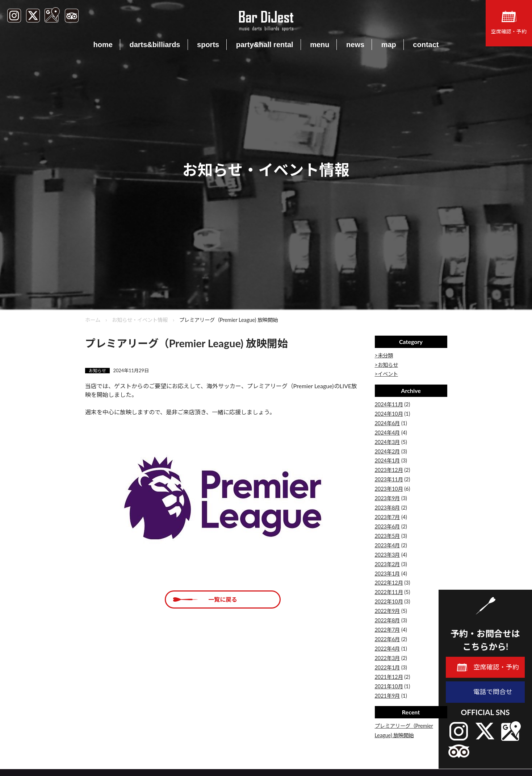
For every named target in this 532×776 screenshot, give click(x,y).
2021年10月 (389, 686)
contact (426, 45)
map (389, 45)
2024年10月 (389, 414)
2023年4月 (388, 545)
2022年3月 (388, 658)
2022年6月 (388, 639)
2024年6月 (388, 423)
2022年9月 (388, 611)
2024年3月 (388, 442)
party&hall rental (265, 45)
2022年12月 (389, 583)
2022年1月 (388, 667)
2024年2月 (388, 451)
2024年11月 (389, 404)
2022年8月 (388, 620)
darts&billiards (155, 45)
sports (208, 45)
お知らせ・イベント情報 (140, 320)
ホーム (93, 320)
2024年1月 (388, 460)
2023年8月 (388, 508)
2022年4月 (388, 649)
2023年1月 (388, 574)
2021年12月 (389, 677)
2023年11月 (389, 479)
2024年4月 (388, 433)
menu (320, 45)
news (355, 45)
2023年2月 (388, 564)
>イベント (386, 374)
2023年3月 (388, 555)
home (103, 45)
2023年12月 (389, 470)
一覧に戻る (223, 599)
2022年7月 (388, 630)
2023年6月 (388, 526)
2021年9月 (388, 696)
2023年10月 (389, 489)
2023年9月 (388, 498)
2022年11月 (389, 592)
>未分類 (384, 355)
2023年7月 (388, 517)
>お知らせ (386, 365)
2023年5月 (388, 536)
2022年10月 (389, 601)
